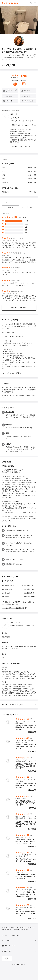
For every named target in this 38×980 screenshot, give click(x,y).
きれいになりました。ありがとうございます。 (17, 285)
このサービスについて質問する (20, 147)
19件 (26, 224)
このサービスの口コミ (28, 207)
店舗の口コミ (10, 207)
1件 (26, 227)
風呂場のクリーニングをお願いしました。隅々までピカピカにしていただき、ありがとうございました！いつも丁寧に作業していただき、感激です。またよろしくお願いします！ (19, 245)
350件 (27, 221)
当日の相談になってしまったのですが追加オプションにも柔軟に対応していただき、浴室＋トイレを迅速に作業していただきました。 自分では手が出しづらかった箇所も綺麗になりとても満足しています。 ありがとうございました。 (19, 260)
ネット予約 (10, 412)
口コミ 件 (15, 77)
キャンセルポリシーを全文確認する (14, 608)
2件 (26, 230)
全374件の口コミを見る (19, 308)
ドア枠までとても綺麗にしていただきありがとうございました (19, 274)
